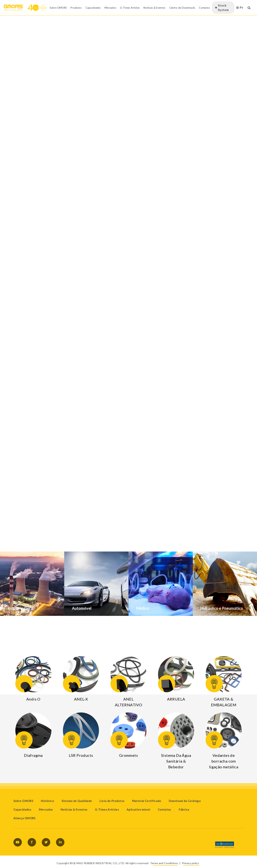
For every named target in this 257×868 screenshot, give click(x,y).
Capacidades (22, 809)
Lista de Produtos (112, 801)
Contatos (164, 809)
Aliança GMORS (24, 818)
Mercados (46, 809)
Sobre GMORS (23, 801)
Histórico (47, 801)
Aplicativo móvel (138, 809)
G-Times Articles (107, 809)
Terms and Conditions (164, 863)
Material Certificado (147, 801)
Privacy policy (190, 863)
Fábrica (184, 809)
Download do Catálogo (185, 801)
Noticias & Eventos (74, 809)
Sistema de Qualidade (77, 801)
